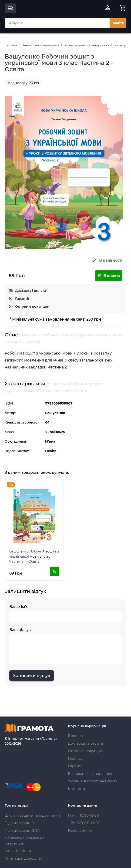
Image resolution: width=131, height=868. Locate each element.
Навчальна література (39, 45)
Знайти (118, 23)
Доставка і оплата (30, 291)
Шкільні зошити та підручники (85, 45)
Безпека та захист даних (90, 774)
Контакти (76, 789)
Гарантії (22, 299)
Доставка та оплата (86, 743)
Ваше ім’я (65, 613)
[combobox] (57, 23)
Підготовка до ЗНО (22, 823)
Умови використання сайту (92, 781)
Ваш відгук (65, 646)
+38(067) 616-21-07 (84, 823)
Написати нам (81, 830)
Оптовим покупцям (32, 306)
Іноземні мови (18, 851)
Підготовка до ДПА (22, 830)
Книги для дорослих (23, 858)
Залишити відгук (32, 676)
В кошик (109, 276)
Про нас (75, 758)
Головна (11, 45)
